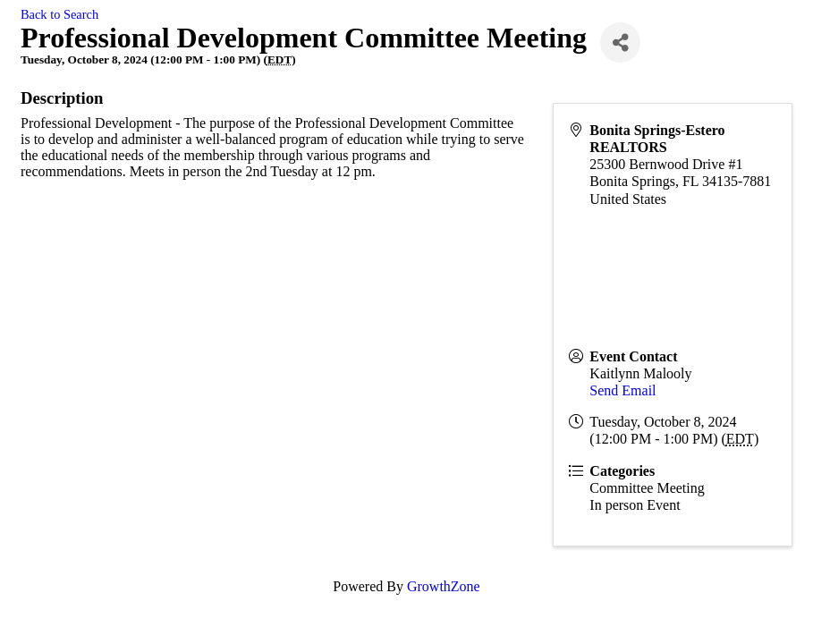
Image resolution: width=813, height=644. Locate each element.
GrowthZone (444, 586)
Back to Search (59, 14)
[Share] (620, 42)
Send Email (622, 390)
